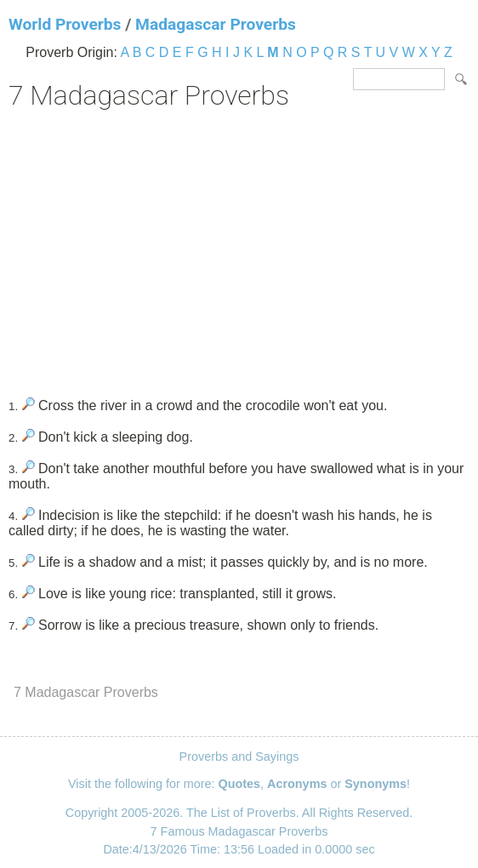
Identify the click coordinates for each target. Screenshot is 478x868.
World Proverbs (65, 24)
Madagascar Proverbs (216, 24)
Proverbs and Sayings (239, 757)
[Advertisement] (239, 248)
